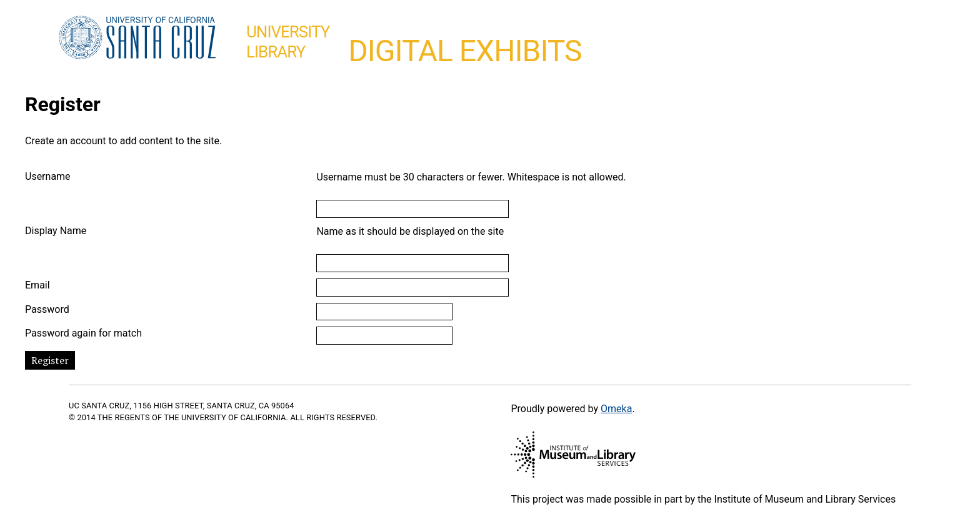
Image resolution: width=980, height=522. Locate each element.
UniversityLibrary (288, 42)
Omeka (616, 409)
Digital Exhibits (465, 51)
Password (47, 309)
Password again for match (83, 333)
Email (37, 285)
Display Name (56, 231)
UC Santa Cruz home (137, 38)
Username (48, 176)
